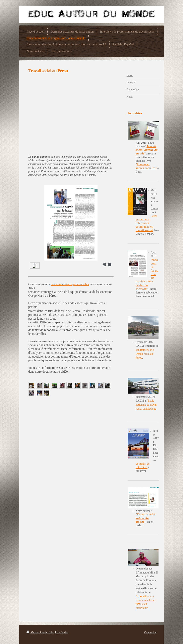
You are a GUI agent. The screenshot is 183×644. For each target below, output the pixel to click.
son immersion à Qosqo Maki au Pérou (145, 354)
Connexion (150, 632)
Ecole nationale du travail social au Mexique (146, 405)
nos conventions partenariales (70, 284)
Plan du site (62, 632)
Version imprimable (40, 632)
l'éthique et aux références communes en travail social (146, 223)
